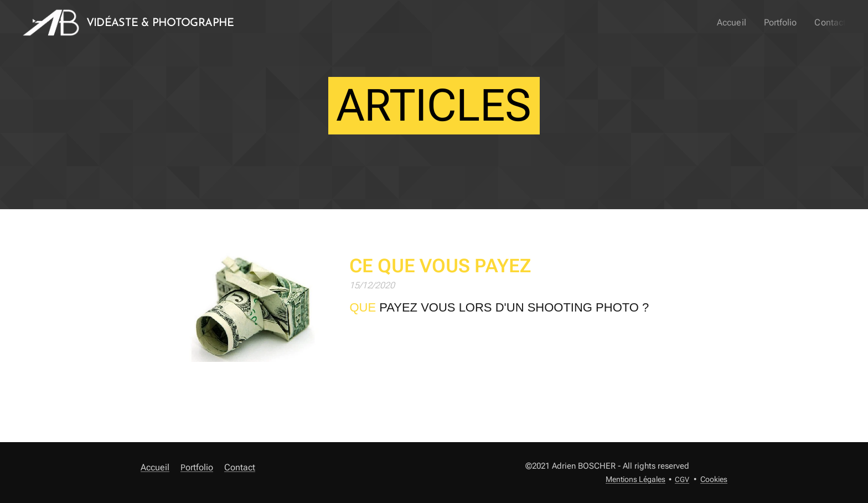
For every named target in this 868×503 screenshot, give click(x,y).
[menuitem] (739, 23)
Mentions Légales (635, 479)
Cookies (714, 479)
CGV (682, 479)
